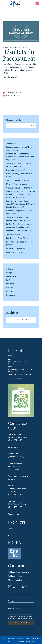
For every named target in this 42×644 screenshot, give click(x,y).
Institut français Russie (20, 375)
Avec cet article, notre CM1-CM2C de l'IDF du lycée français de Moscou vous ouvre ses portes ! (21, 195)
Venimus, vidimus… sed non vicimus (20, 188)
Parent (11, 529)
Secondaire (11, 295)
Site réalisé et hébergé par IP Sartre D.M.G (21, 641)
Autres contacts (14, 514)
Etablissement (12, 276)
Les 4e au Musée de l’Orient (17, 238)
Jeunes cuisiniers (13, 234)
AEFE (10, 356)
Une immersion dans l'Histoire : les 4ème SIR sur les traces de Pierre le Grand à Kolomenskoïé (21, 204)
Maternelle (10, 284)
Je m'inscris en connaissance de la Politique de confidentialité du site (20, 618)
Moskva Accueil (16, 378)
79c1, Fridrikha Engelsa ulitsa (19, 504)
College (9, 273)
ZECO (10, 359)
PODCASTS (11, 288)
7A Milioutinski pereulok (18, 437)
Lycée (16, 48)
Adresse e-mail (13, 609)
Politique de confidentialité (19, 572)
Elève (10, 536)
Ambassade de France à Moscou (19, 363)
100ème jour (11, 143)
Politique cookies (15, 576)
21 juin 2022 (26, 48)
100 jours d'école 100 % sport (18, 180)
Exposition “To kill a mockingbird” (19, 231)
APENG (11, 367)
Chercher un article (13, 120)
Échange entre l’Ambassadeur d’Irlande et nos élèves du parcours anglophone (20, 157)
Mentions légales (15, 580)
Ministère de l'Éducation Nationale (20, 371)
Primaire (10, 291)
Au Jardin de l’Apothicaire (16, 249)
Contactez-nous (14, 447)
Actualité (8, 48)
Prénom (11, 601)
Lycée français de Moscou (17, 638)
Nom (10, 593)
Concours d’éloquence (15, 252)
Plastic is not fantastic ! (16, 170)
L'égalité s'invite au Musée (17, 184)
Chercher (31, 125)
